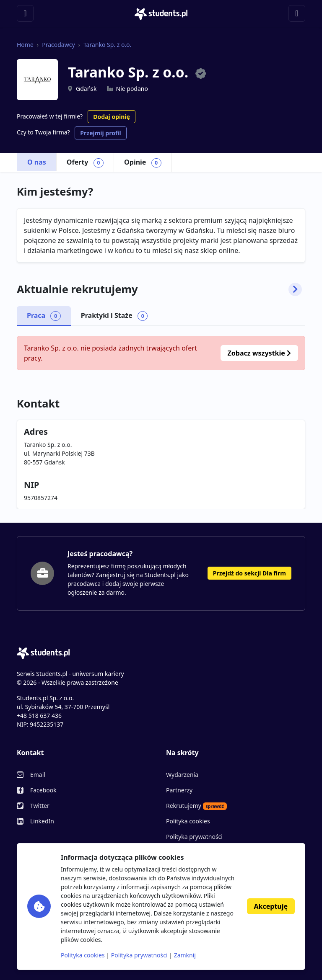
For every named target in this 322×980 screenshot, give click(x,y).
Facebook (43, 790)
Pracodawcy (58, 45)
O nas (37, 162)
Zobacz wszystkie (259, 353)
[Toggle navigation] (25, 13)
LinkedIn (42, 821)
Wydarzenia (182, 775)
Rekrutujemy (196, 806)
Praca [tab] (44, 316)
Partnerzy (179, 790)
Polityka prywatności (194, 837)
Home (25, 45)
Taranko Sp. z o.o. (107, 45)
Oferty (85, 162)
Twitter (40, 806)
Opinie (143, 162)
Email (38, 775)
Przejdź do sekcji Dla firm (249, 573)
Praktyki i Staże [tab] (114, 316)
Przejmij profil (100, 133)
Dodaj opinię (111, 117)
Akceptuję (271, 906)
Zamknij (185, 955)
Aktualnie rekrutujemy (159, 289)
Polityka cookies (188, 821)
